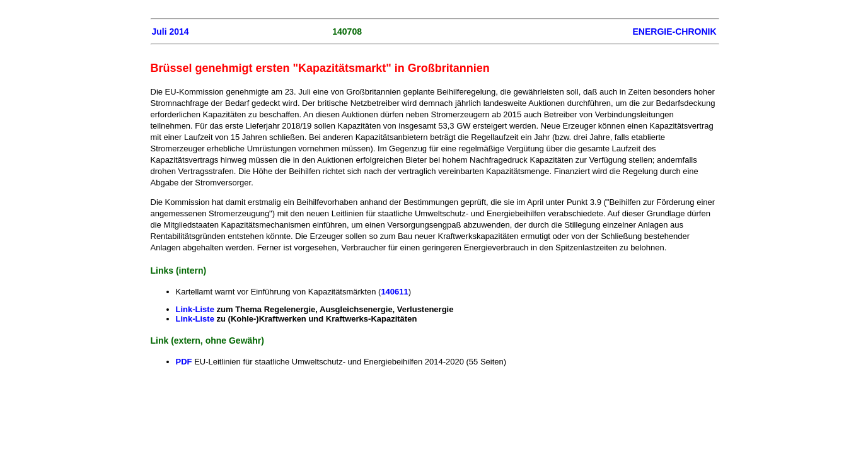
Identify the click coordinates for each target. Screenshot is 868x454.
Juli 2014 (171, 32)
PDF (185, 362)
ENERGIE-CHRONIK (674, 32)
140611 (394, 292)
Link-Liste (196, 309)
